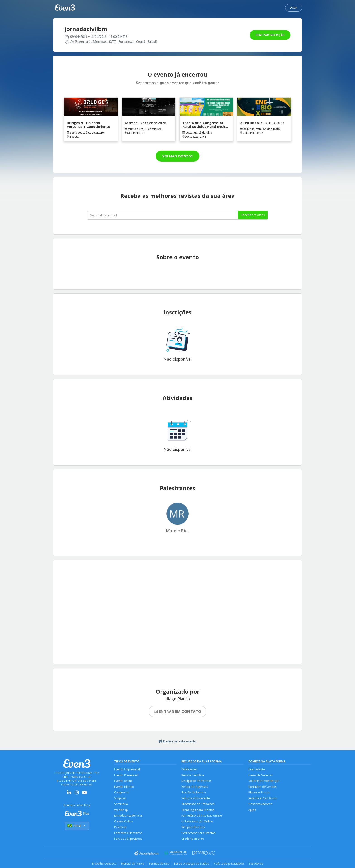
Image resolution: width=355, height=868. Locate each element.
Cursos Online (124, 821)
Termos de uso (159, 863)
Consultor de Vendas (262, 787)
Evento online (123, 781)
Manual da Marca (133, 863)
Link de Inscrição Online (197, 821)
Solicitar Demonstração (264, 781)
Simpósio (120, 798)
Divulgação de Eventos (196, 781)
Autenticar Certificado (263, 798)
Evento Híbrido (124, 787)
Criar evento (257, 769)
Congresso (121, 792)
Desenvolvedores (260, 804)
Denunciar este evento (177, 741)
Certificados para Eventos (198, 833)
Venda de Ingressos (195, 787)
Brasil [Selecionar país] (77, 826)
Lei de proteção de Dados (192, 863)
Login (294, 8)
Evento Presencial (126, 775)
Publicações (189, 769)
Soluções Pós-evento (196, 798)
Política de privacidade (229, 863)
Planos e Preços (259, 792)
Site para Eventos (193, 827)
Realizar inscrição (270, 35)
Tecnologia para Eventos (198, 810)
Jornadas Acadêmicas (128, 816)
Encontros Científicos (128, 833)
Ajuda (252, 810)
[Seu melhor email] (163, 215)
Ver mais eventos (177, 156)
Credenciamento (193, 839)
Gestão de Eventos (194, 792)
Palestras (120, 827)
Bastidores (256, 863)
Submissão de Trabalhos (198, 804)
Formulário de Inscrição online (202, 816)
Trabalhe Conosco (104, 863)
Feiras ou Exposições (128, 839)
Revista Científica (193, 775)
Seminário (121, 804)
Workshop (121, 810)
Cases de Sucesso (260, 775)
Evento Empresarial (127, 769)
